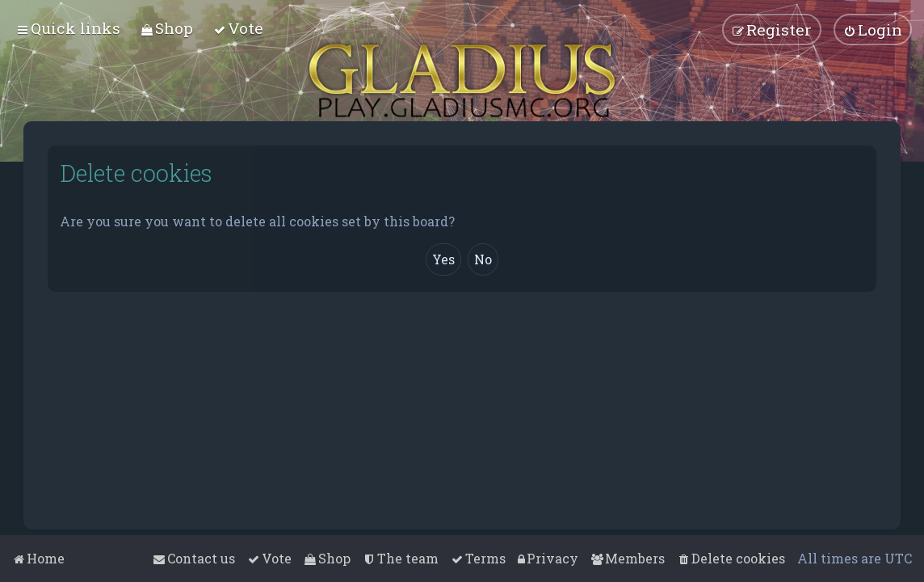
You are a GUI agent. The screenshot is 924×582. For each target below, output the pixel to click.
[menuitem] (167, 28)
